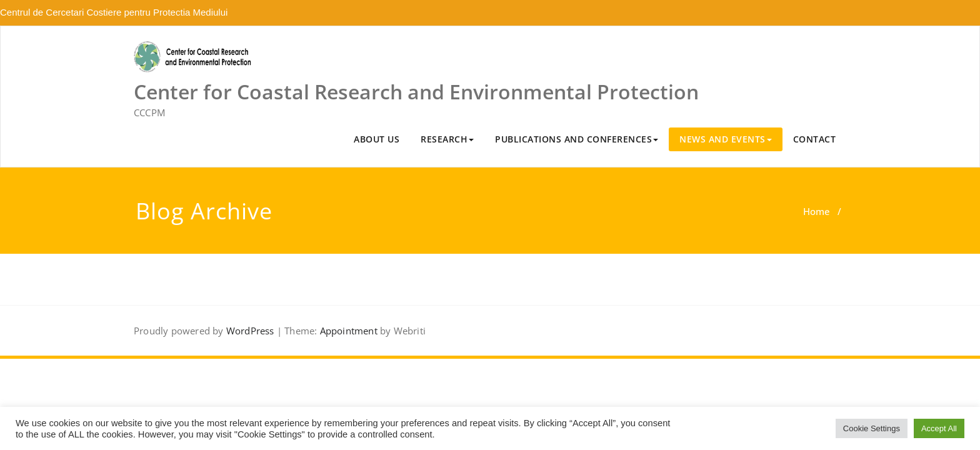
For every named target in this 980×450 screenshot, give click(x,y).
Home (817, 211)
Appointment (349, 331)
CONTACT (815, 139)
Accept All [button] (939, 428)
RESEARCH (447, 139)
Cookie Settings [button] (872, 428)
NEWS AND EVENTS (726, 139)
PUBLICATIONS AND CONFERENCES (577, 139)
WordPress (250, 331)
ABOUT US (377, 139)
